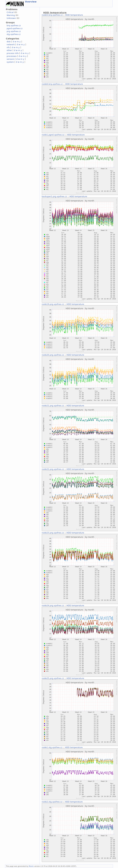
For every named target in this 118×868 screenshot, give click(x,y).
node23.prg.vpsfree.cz (53, 533)
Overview (31, 2)
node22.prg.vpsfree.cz (53, 469)
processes (12, 56)
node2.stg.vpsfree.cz (52, 802)
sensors (11, 59)
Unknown (11, 18)
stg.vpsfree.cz (14, 34)
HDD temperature (74, 15)
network (11, 45)
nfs (8, 47)
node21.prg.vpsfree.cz (53, 406)
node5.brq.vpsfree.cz (52, 15)
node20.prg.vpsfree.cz (53, 355)
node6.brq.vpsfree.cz (52, 84)
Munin (31, 866)
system (10, 62)
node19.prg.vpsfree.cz (53, 304)
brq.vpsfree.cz (14, 26)
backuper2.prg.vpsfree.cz (54, 196)
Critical (10, 12)
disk (9, 42)
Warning (11, 15)
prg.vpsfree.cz (14, 31)
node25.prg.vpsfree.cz (53, 678)
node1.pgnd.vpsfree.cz (53, 135)
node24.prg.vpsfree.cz (53, 606)
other (9, 50)
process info (13, 53)
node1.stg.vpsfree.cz (52, 747)
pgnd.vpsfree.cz (15, 28)
